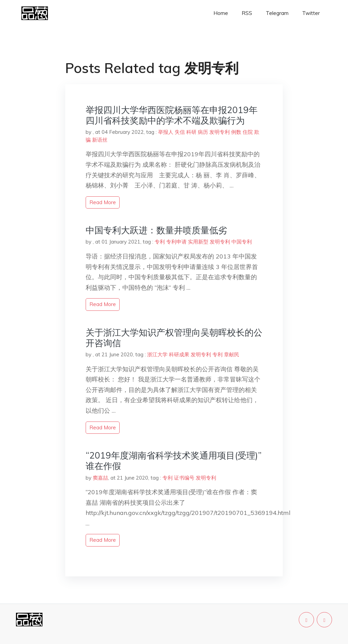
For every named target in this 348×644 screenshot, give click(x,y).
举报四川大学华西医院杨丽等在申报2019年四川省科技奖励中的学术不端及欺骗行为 (172, 115)
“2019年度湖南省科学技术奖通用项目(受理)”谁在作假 (174, 461)
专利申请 (176, 242)
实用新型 (198, 242)
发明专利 (220, 132)
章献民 (232, 354)
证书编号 (184, 478)
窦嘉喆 (100, 478)
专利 (160, 242)
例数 (236, 132)
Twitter (311, 13)
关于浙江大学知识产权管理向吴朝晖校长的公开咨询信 (174, 338)
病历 (203, 132)
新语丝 (100, 140)
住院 (248, 132)
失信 (180, 132)
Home (221, 13)
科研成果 (179, 354)
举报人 (166, 132)
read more (103, 202)
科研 (191, 132)
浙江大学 (157, 354)
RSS (247, 13)
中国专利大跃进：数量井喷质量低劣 (156, 230)
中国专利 (242, 242)
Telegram (277, 13)
